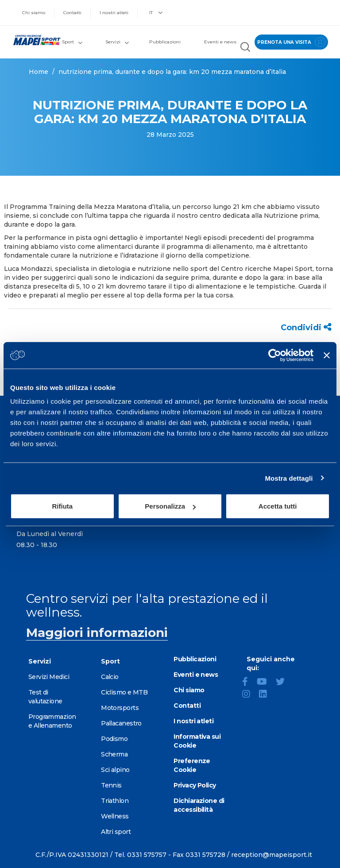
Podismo (114, 739)
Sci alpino (115, 770)
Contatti (72, 13)
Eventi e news (220, 42)
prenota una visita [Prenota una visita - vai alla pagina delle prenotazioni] (290, 42)
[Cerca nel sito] (244, 48)
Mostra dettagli (289, 478)
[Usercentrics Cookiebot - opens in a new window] (275, 355)
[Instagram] (250, 695)
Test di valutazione (45, 697)
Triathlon (115, 801)
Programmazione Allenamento (52, 721)
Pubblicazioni (165, 42)
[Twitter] (284, 683)
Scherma (114, 754)
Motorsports (120, 708)
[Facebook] (249, 683)
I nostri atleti (114, 13)
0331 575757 (147, 855)
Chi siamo (34, 13)
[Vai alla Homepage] (33, 40)
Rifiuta (62, 506)
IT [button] (156, 13)
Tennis (111, 785)
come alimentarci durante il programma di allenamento (165, 247)
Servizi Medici (49, 677)
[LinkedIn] (267, 695)
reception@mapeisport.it (272, 855)
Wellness (115, 816)
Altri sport (116, 832)
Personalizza (170, 506)
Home (39, 72)
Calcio (110, 677)
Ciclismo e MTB (124, 692)
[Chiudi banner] (327, 355)
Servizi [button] (117, 42)
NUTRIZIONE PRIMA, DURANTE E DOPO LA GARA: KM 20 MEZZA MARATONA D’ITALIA (172, 72)
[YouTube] (265, 683)
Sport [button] (72, 42)
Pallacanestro (121, 723)
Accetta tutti (278, 506)
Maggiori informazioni (97, 633)
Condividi (306, 328)
